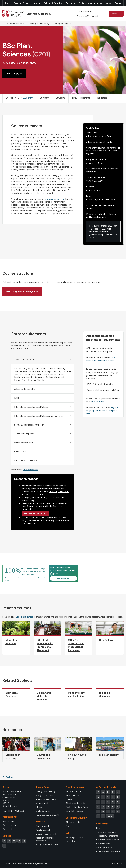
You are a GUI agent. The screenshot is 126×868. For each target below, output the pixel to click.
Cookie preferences (105, 848)
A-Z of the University (106, 787)
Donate (69, 826)
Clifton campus (93, 190)
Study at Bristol (22, 3)
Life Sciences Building (55, 199)
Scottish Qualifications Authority (29, 425)
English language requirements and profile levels (102, 410)
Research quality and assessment (45, 839)
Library (39, 807)
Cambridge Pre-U (22, 452)
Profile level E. (98, 402)
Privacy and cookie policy (107, 840)
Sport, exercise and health (47, 815)
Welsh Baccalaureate (24, 443)
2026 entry (30, 63)
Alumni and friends (75, 822)
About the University (76, 787)
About (37, 3)
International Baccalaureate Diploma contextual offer (39, 416)
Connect (7, 836)
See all (110, 816)
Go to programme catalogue (20, 291)
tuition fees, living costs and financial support (103, 216)
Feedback (10, 777)
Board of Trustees (74, 811)
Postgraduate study (45, 795)
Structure (60, 98)
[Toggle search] (116, 14)
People (118, 3)
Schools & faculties (53, 3)
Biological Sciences (24, 617)
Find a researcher (43, 826)
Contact (6, 787)
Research (70, 3)
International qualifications (27, 461)
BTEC (17, 398)
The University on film (76, 803)
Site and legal (103, 824)
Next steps (102, 98)
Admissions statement (34, 513)
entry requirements (101, 148)
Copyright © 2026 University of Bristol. (17, 864)
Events (69, 799)
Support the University (77, 818)
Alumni (95, 16)
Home (7, 3)
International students (46, 799)
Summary (44, 98)
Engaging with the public (47, 845)
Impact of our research (46, 834)
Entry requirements (81, 98)
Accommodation (43, 803)
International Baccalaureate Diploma (31, 407)
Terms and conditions (106, 832)
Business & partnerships (90, 3)
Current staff (83, 16)
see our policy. (28, 500)
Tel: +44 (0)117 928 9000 (13, 811)
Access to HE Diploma (24, 434)
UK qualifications (30, 470)
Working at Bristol (74, 837)
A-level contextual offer (25, 389)
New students (9, 821)
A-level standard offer (24, 360)
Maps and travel (73, 791)
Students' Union (43, 811)
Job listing (71, 841)
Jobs (68, 833)
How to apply (12, 73)
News (108, 3)
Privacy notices (103, 844)
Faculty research (43, 830)
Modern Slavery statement (108, 851)
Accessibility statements (107, 836)
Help (98, 828)
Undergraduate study (39, 14)
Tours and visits (73, 795)
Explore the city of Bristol (77, 807)
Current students (85, 11)
